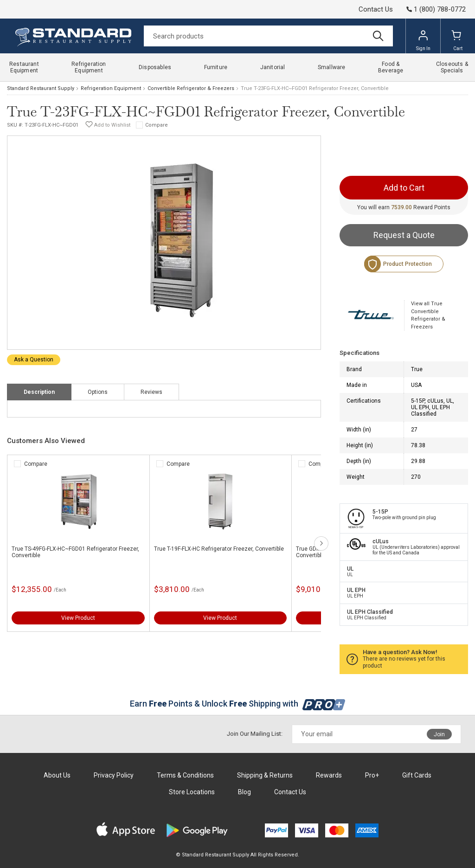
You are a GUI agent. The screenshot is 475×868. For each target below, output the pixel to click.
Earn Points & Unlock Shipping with (238, 704)
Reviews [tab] (151, 392)
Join (439, 734)
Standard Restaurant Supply (41, 88)
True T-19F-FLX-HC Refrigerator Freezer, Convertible (219, 549)
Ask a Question (34, 360)
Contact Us (376, 9)
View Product (78, 618)
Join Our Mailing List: (255, 734)
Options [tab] (98, 392)
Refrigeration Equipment (111, 88)
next (321, 543)
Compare (157, 125)
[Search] (268, 36)
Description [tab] (39, 392)
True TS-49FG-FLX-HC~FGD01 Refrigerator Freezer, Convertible (75, 552)
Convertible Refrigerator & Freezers (191, 88)
